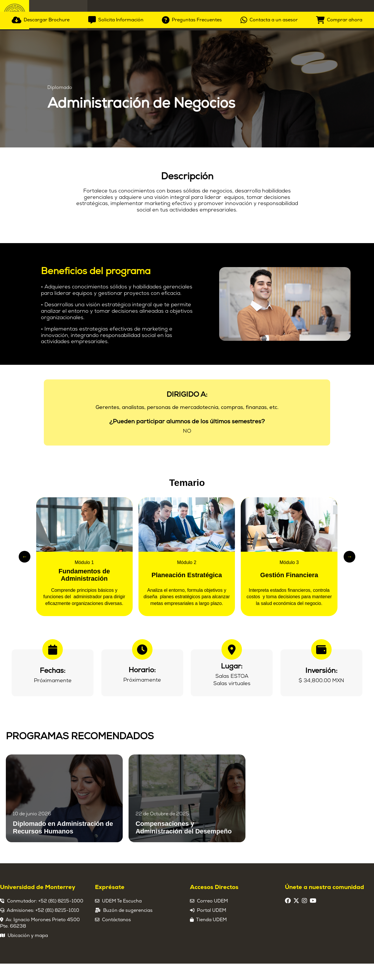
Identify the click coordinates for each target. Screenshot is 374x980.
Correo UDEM (212, 917)
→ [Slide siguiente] (349, 573)
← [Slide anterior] (25, 573)
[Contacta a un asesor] (269, 156)
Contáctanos (116, 936)
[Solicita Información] (116, 156)
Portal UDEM (212, 927)
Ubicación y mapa (28, 952)
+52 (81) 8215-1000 (61, 917)
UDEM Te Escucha (122, 917)
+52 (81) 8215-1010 (57, 927)
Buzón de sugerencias (128, 927)
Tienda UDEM (211, 936)
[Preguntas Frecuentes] (192, 156)
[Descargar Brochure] (41, 156)
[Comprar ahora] (339, 156)
